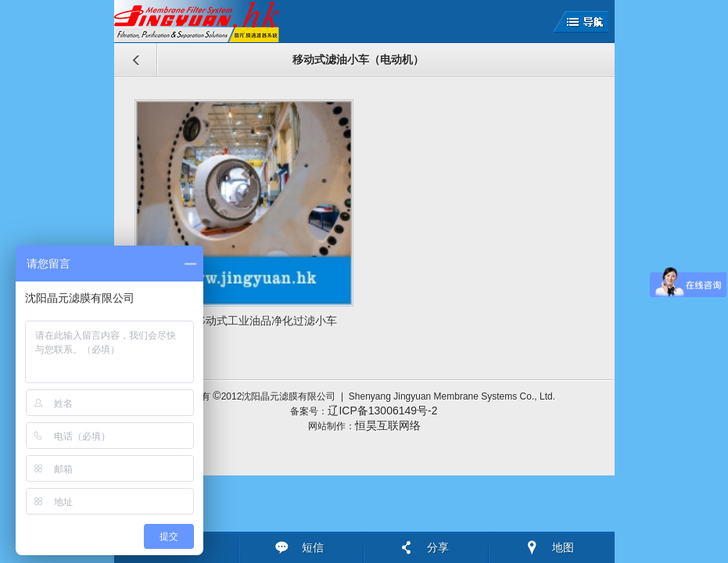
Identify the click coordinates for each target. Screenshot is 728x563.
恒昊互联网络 (388, 425)
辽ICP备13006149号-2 (382, 411)
